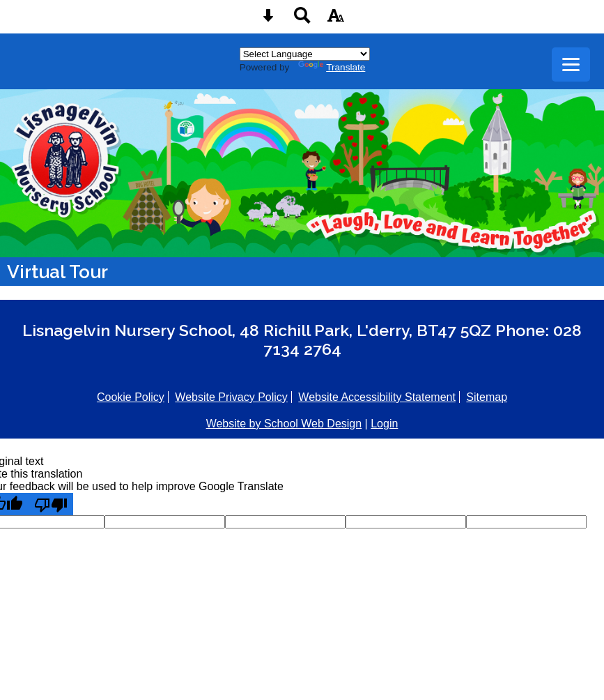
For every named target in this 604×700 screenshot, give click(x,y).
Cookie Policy (131, 397)
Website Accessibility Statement (377, 397)
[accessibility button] (336, 20)
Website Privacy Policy (231, 397)
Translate (332, 67)
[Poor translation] (51, 504)
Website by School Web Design (284, 424)
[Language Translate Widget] (305, 54)
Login (384, 424)
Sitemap (487, 397)
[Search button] (302, 20)
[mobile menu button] (571, 64)
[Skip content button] (268, 20)
